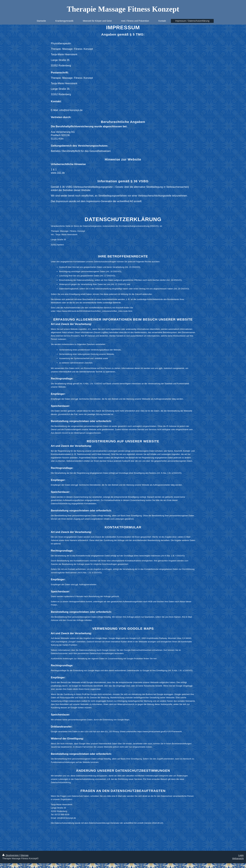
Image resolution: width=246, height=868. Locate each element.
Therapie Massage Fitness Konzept (123, 9)
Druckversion (11, 855)
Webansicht (238, 858)
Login (241, 855)
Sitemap (24, 855)
